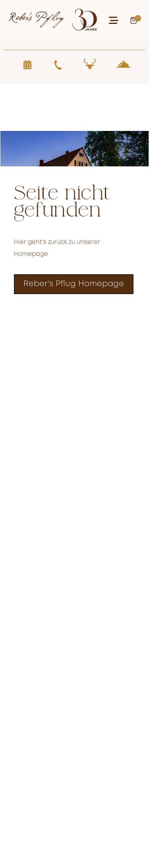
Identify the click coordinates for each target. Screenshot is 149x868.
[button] (114, 20)
